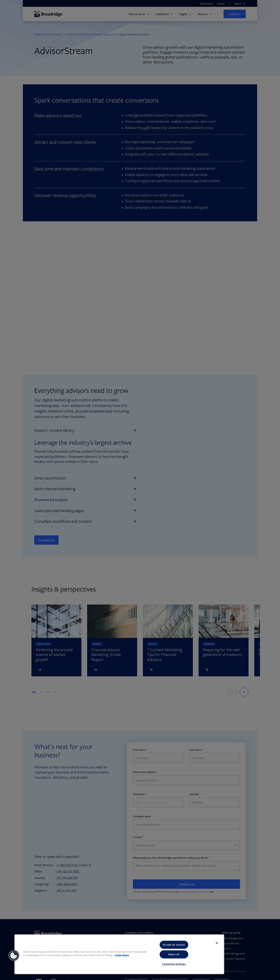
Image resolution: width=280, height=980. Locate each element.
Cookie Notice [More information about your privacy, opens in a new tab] (122, 955)
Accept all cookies (174, 945)
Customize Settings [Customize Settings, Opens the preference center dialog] (174, 964)
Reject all (174, 954)
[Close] (217, 943)
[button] (14, 956)
